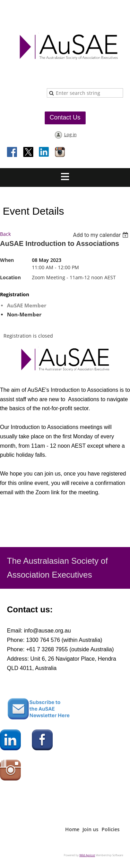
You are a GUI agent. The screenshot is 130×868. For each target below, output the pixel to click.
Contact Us (65, 117)
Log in (70, 134)
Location (10, 277)
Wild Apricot (87, 855)
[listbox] (101, 235)
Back (5, 234)
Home (72, 829)
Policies (111, 829)
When (7, 260)
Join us (90, 829)
